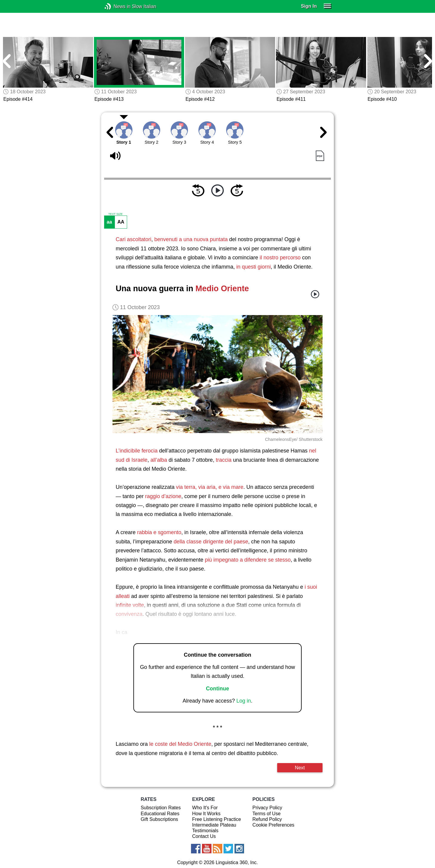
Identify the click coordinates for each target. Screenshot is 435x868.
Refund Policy (267, 819)
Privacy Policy (267, 808)
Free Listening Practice (217, 819)
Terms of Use (266, 814)
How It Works (206, 814)
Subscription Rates (161, 808)
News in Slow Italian (117, 6)
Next (300, 768)
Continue (217, 689)
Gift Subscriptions (159, 819)
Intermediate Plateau (214, 825)
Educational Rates (160, 814)
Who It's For (205, 808)
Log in (244, 701)
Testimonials (205, 831)
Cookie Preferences (273, 825)
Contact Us (204, 836)
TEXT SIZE (115, 214)
